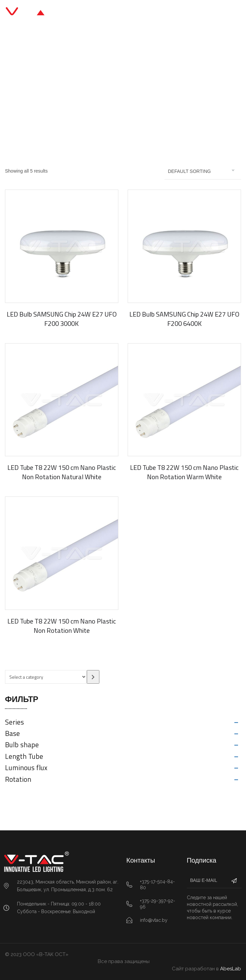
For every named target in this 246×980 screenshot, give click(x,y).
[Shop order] (203, 171)
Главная (71, 90)
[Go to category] (93, 677)
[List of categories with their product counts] (46, 677)
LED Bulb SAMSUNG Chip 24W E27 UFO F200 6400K (184, 319)
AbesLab (231, 969)
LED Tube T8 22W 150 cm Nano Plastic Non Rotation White (62, 626)
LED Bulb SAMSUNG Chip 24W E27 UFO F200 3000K (62, 319)
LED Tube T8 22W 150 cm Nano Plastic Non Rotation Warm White (184, 472)
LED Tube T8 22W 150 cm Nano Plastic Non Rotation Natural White (62, 472)
